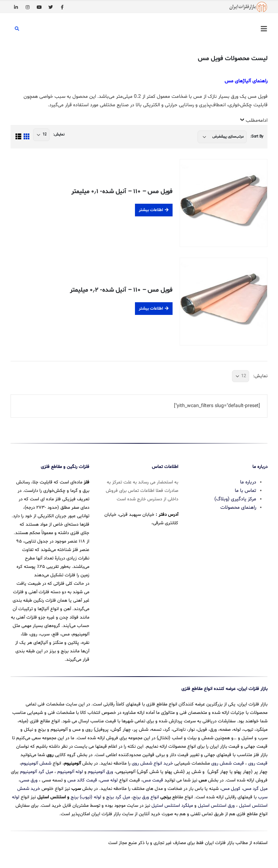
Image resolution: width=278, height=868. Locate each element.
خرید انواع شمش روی (152, 764)
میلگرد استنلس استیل (172, 806)
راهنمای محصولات (238, 508)
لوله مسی (109, 780)
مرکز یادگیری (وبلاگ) (235, 499)
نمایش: (59, 135)
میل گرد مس (255, 789)
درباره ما (248, 482)
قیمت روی (258, 764)
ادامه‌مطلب (257, 121)
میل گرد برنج (118, 797)
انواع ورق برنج (146, 797)
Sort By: (257, 137)
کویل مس (231, 789)
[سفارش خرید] (222, 137)
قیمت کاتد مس (82, 780)
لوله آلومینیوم (70, 772)
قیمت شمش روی (228, 764)
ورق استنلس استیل (216, 806)
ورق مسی (29, 780)
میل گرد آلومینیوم (37, 772)
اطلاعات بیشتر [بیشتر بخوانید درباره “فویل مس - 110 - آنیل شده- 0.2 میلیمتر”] (151, 309)
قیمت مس (153, 780)
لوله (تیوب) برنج (86, 797)
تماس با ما (245, 491)
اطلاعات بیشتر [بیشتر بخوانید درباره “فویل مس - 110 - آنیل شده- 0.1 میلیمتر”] (151, 210)
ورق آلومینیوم (101, 772)
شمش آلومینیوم (36, 764)
